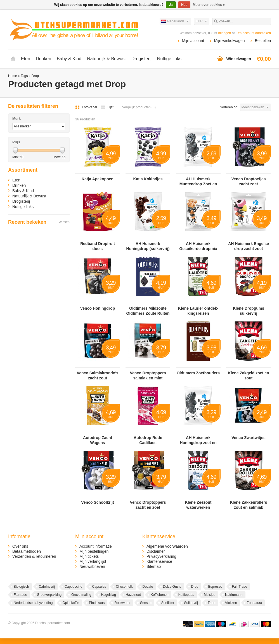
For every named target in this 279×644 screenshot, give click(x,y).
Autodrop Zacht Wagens (98, 440)
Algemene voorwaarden (167, 546)
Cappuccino (73, 587)
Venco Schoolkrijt (97, 502)
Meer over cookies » (209, 5)
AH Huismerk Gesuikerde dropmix (198, 246)
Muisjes (210, 595)
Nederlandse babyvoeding (33, 603)
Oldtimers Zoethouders (198, 373)
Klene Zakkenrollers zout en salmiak (248, 505)
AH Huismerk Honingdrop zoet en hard (198, 440)
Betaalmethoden (27, 551)
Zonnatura (255, 603)
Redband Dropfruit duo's (98, 246)
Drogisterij (141, 59)
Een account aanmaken (253, 33)
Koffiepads (186, 595)
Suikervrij (191, 603)
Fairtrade (20, 595)
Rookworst (122, 603)
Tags (24, 76)
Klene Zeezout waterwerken (198, 505)
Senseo (146, 603)
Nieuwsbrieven (92, 566)
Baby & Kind (69, 59)
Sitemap (154, 566)
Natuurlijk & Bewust (106, 59)
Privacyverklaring (161, 556)
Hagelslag (108, 595)
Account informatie (96, 546)
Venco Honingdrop (98, 308)
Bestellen (263, 41)
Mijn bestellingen (94, 551)
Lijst (107, 107)
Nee (184, 5)
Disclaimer (156, 551)
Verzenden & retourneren (34, 556)
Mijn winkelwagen (230, 41)
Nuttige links (169, 59)
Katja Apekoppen (98, 179)
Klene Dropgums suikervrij (249, 311)
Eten (26, 59)
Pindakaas (97, 603)
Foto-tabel (87, 107)
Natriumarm (234, 595)
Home (13, 59)
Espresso (215, 587)
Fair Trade (240, 587)
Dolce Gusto (172, 587)
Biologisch (21, 587)
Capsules (99, 587)
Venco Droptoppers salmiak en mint (148, 375)
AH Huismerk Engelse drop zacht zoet (249, 246)
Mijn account (193, 41)
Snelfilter (168, 603)
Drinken (43, 59)
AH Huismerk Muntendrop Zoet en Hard (198, 182)
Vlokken (231, 603)
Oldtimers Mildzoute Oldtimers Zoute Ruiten (148, 311)
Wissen (64, 222)
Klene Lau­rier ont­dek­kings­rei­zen (198, 311)
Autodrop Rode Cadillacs (148, 440)
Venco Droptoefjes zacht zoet (249, 181)
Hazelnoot (133, 595)
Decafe (148, 587)
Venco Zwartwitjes (248, 438)
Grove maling (81, 595)
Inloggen (224, 33)
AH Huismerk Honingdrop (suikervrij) (148, 246)
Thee (211, 603)
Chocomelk (124, 587)
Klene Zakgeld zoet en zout (248, 375)
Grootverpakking (49, 595)
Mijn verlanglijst (93, 561)
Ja (171, 5)
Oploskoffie (71, 603)
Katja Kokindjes (148, 179)
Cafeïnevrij (47, 587)
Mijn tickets (89, 556)
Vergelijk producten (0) (139, 107)
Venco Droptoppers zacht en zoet (148, 505)
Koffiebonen (160, 595)
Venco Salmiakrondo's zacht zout (98, 375)
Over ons (20, 546)
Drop (35, 76)
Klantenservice (159, 561)
